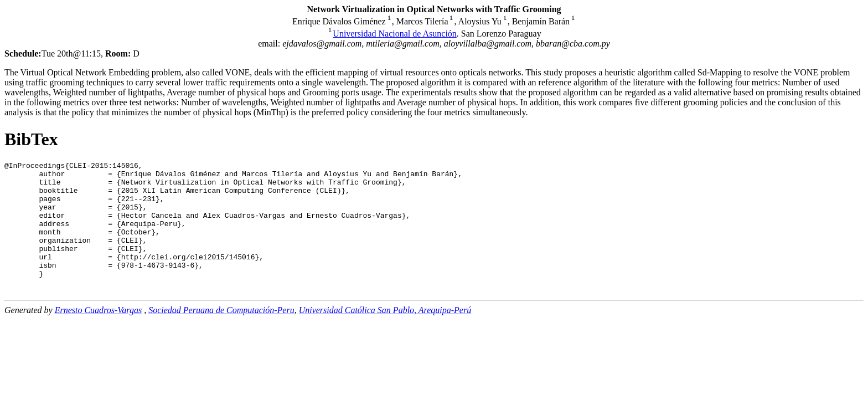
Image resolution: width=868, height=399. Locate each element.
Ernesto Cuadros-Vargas (99, 333)
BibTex (31, 139)
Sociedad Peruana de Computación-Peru (221, 333)
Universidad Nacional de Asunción (395, 34)
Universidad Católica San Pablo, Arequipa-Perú (385, 333)
